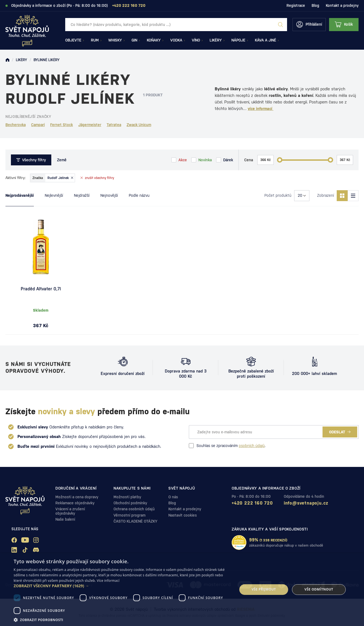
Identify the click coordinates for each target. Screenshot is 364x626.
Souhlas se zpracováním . (227, 446)
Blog (315, 5)
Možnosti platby (127, 497)
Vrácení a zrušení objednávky (70, 511)
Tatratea (114, 125)
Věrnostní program (129, 515)
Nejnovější (109, 195)
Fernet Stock (62, 125)
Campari (38, 125)
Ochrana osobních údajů (134, 509)
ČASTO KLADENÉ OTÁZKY (135, 521)
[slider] (280, 160)
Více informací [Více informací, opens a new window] (108, 581)
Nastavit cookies (183, 515)
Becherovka (16, 125)
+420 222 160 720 (252, 503)
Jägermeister (90, 125)
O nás (173, 497)
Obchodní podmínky (130, 503)
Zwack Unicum (139, 125)
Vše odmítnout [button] (319, 589)
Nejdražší (82, 195)
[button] (122, 586)
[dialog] (182, 590)
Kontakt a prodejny (342, 5)
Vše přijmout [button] (264, 589)
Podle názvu (139, 195)
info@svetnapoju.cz (306, 503)
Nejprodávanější (20, 195)
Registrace (296, 5)
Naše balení (65, 519)
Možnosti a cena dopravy (77, 497)
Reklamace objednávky (75, 503)
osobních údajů (252, 446)
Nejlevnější (54, 195)
